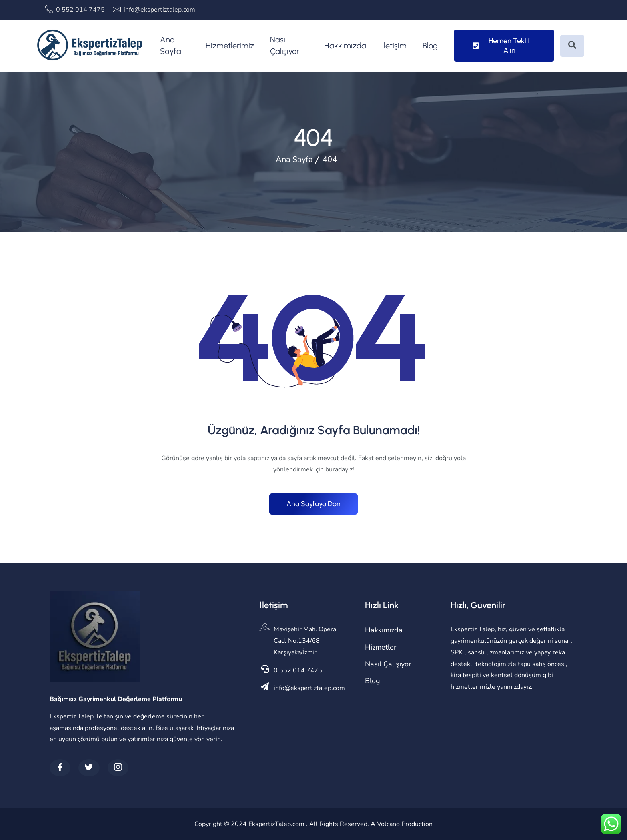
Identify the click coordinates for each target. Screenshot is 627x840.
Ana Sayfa (171, 45)
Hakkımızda (345, 46)
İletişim (394, 46)
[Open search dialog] (572, 46)
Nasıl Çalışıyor (285, 45)
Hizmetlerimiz (230, 46)
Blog (430, 46)
